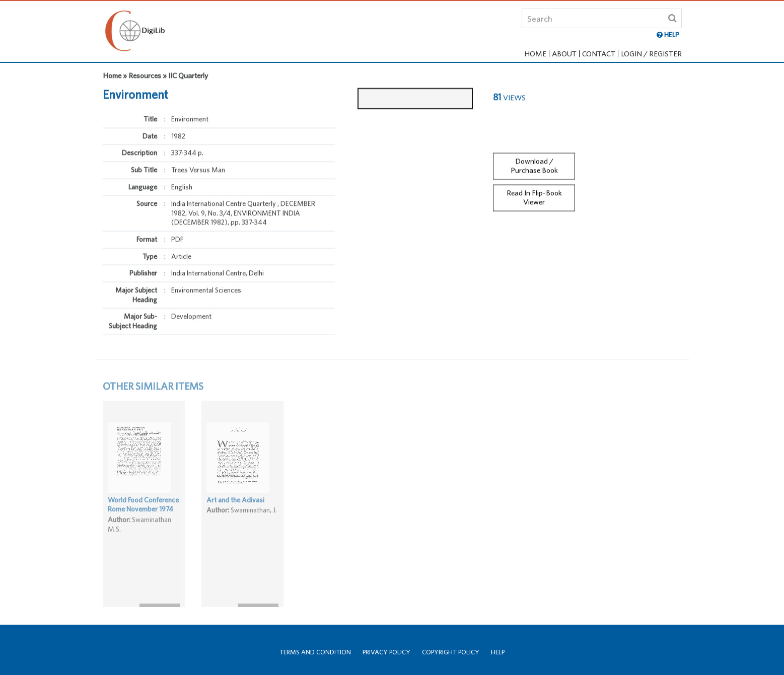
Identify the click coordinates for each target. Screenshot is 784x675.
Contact (599, 54)
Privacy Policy (386, 652)
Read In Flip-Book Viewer (534, 193)
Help (498, 652)
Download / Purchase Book (534, 161)
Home (535, 54)
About (564, 54)
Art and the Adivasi (235, 511)
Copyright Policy (451, 652)
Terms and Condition (315, 652)
